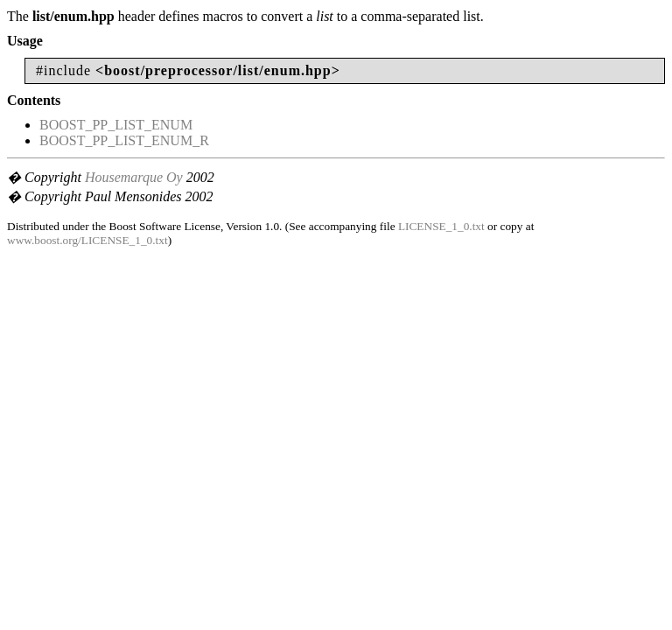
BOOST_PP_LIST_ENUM (116, 125)
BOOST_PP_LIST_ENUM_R (124, 140)
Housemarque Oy (134, 177)
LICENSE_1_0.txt (441, 226)
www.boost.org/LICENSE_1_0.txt (87, 240)
